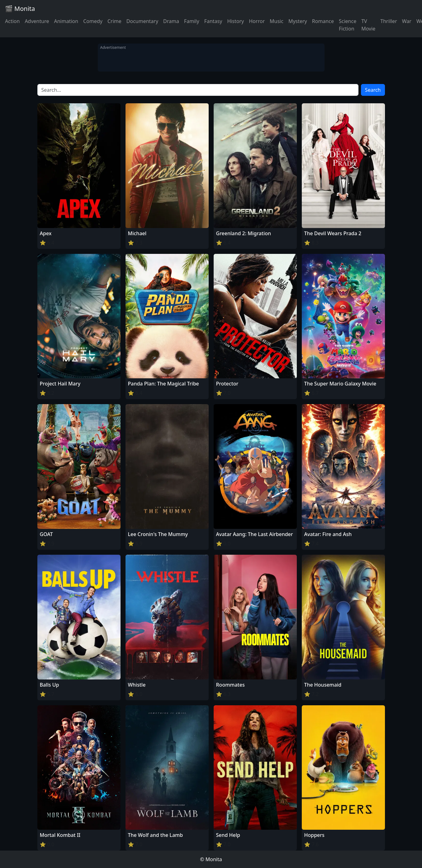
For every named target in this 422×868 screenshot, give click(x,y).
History (235, 21)
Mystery (298, 21)
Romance (323, 21)
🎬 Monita (20, 9)
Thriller (389, 21)
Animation (66, 21)
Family (192, 21)
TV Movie (368, 25)
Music (277, 21)
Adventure (37, 21)
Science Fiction (348, 25)
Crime (114, 21)
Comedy (93, 21)
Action (12, 21)
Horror (257, 21)
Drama (171, 21)
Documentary (142, 21)
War (407, 21)
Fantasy (213, 21)
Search (373, 90)
